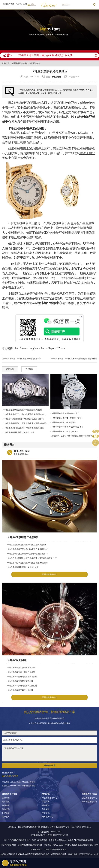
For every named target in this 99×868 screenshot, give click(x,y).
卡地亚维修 (34, 63)
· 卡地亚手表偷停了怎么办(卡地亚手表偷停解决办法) (24, 414)
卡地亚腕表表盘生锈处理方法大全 (21, 668)
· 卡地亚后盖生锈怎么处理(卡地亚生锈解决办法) (22, 410)
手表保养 (46, 802)
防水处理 (6, 802)
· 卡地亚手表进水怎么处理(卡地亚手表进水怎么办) (23, 428)
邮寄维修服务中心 (89, 802)
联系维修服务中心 (49, 574)
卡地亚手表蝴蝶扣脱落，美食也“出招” (23, 567)
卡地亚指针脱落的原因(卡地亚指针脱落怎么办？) (27, 554)
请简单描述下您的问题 (50, 753)
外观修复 (6, 813)
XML (88, 827)
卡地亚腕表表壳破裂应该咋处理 (20, 681)
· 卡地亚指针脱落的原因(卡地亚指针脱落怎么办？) (23, 419)
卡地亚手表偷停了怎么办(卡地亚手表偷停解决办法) (28, 549)
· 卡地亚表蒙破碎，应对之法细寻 (64, 431)
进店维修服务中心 (89, 798)
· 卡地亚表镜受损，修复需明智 (63, 422)
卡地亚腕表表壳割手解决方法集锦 (21, 672)
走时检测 (6, 798)
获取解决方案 (50, 765)
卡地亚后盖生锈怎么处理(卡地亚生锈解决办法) (26, 545)
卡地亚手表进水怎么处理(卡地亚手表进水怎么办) (27, 563)
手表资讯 (46, 813)
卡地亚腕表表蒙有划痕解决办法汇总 (22, 686)
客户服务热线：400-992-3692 (50, 832)
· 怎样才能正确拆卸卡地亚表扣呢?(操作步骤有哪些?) (72, 436)
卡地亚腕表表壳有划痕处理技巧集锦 (22, 677)
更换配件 (46, 805)
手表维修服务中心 (49, 798)
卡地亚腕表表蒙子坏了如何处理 (20, 690)
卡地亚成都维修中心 (20, 63)
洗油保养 (6, 809)
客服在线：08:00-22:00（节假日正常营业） (20, 786)
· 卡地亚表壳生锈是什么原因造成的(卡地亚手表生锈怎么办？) (25, 423)
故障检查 (6, 805)
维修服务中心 (48, 817)
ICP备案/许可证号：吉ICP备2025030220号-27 (49, 835)
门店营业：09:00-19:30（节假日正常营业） (20, 782)
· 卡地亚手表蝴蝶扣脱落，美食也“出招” (18, 432)
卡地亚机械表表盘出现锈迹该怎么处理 (81, 359)
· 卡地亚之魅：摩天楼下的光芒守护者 (66, 418)
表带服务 (6, 817)
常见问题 (46, 809)
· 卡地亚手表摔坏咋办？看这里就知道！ (67, 427)
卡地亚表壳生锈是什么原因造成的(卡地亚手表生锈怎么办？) (32, 558)
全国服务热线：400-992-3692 (15, 4)
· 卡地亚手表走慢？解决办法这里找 (65, 413)
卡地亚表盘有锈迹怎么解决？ (29, 359)
